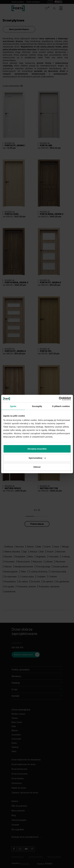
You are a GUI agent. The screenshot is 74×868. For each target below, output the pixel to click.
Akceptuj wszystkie (37, 449)
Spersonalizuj (37, 458)
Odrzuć (37, 467)
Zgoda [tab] (13, 406)
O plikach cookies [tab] (61, 406)
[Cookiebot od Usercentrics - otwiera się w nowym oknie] (59, 399)
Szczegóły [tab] (37, 406)
